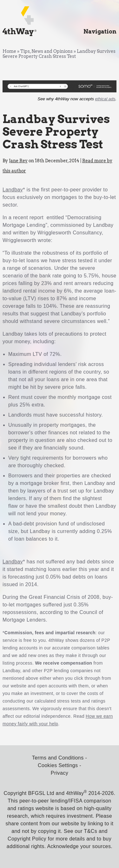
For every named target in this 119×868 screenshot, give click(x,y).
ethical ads (105, 99)
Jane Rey (18, 161)
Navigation (100, 31)
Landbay (13, 190)
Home (9, 51)
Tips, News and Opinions (46, 51)
